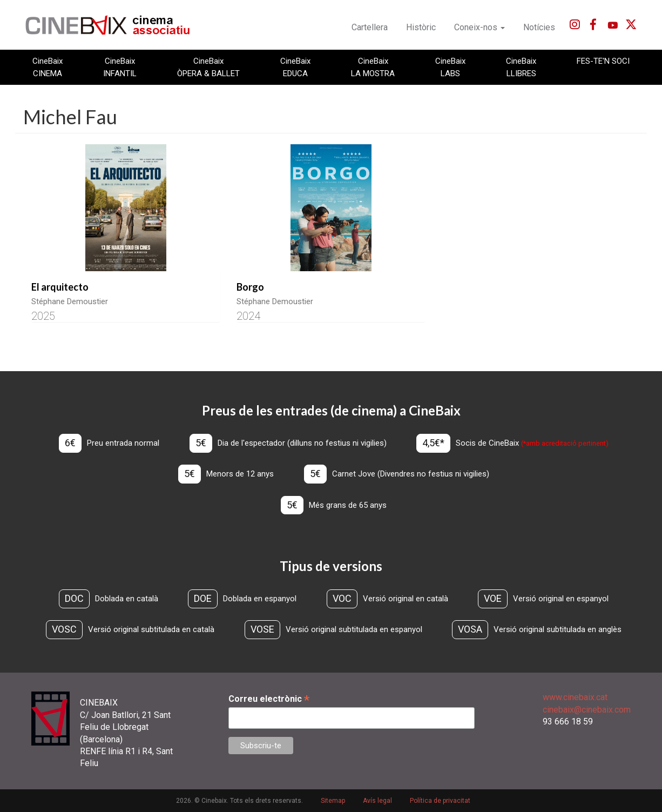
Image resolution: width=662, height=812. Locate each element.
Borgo (250, 287)
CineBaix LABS (450, 67)
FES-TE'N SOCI (603, 61)
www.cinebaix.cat (575, 697)
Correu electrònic (269, 699)
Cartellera (370, 27)
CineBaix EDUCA (295, 67)
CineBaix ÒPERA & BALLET (208, 67)
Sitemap (333, 801)
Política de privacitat (440, 801)
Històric (421, 27)
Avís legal (377, 801)
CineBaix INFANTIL (120, 67)
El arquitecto (60, 287)
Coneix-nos (479, 27)
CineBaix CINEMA (48, 67)
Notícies (539, 27)
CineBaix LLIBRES (521, 67)
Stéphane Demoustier (70, 301)
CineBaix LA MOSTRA (373, 67)
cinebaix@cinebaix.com (587, 710)
